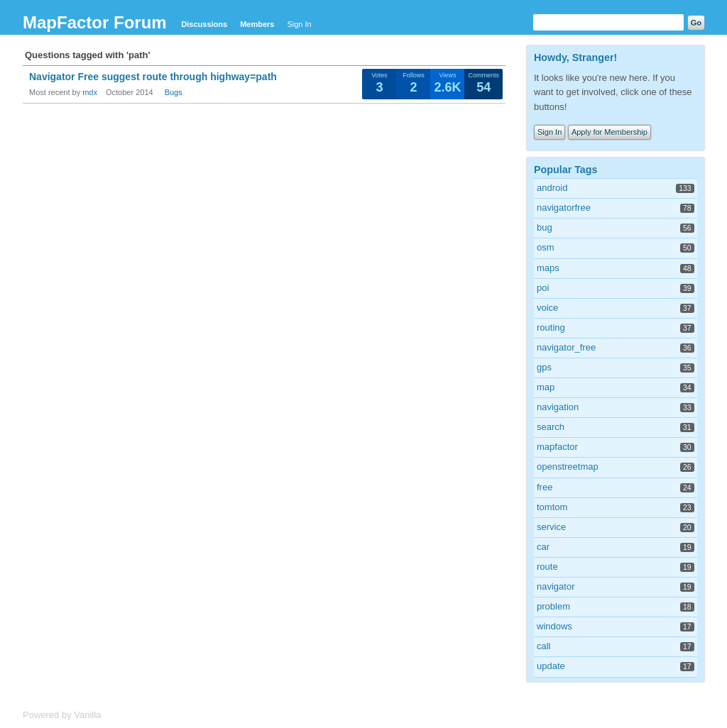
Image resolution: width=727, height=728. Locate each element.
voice (547, 308)
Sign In (299, 24)
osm (546, 247)
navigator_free (566, 347)
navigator (556, 586)
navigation (558, 407)
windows (554, 626)
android (552, 188)
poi (543, 288)
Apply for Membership (610, 132)
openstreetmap (568, 467)
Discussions (204, 24)
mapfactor (557, 447)
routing (551, 327)
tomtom (552, 507)
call (544, 646)
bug (545, 227)
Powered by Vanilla (62, 715)
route (547, 567)
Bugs (174, 92)
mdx (90, 92)
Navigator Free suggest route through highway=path (153, 77)
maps (548, 268)
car (543, 547)
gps (544, 367)
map (546, 387)
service (551, 527)
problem (553, 606)
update (551, 666)
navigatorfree (564, 208)
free (545, 487)
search (551, 427)
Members (257, 24)
